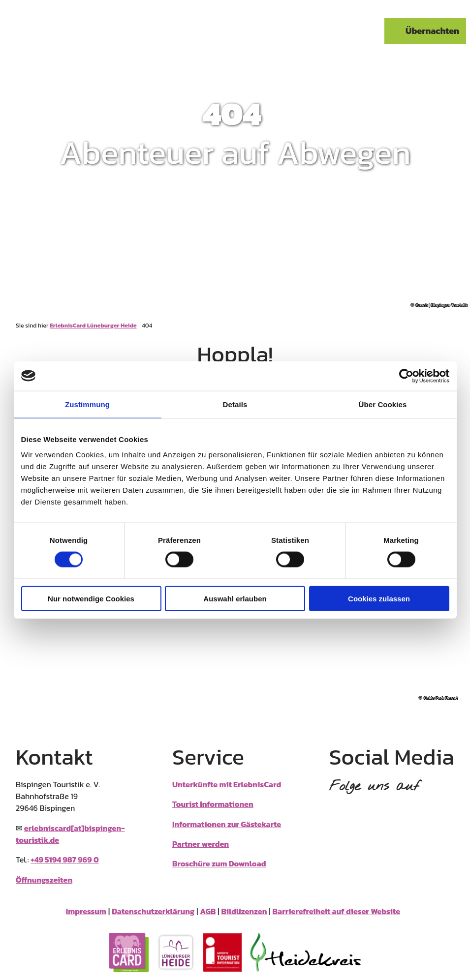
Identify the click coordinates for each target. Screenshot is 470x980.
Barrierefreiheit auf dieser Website (337, 911)
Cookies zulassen (379, 599)
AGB (208, 911)
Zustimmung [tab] (87, 404)
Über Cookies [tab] (383, 404)
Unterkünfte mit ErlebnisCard (227, 784)
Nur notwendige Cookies (91, 599)
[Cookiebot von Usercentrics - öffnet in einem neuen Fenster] (406, 376)
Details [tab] (235, 404)
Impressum (86, 911)
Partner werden (201, 844)
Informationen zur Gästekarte (227, 824)
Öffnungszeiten (44, 879)
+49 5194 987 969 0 (64, 860)
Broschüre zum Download (219, 863)
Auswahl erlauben (235, 599)
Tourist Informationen (213, 804)
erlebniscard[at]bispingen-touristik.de (70, 833)
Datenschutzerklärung (153, 911)
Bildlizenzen (244, 911)
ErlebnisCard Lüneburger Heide (93, 326)
